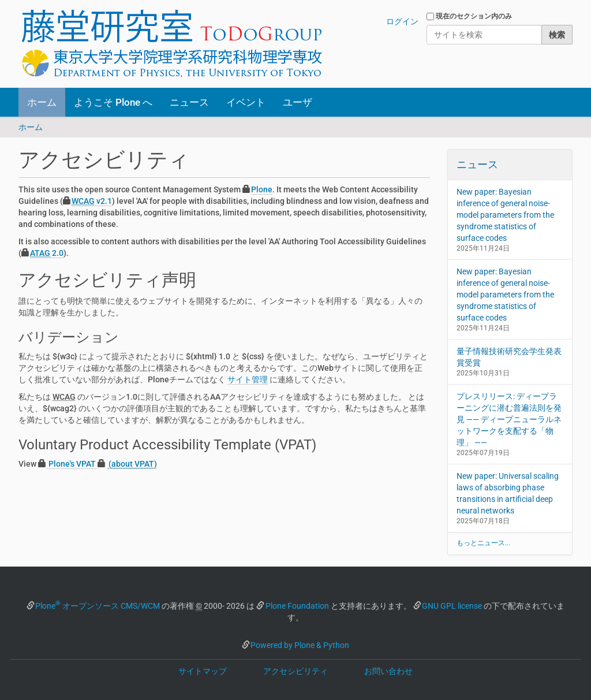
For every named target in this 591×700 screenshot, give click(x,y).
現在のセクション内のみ (474, 16)
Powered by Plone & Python (300, 645)
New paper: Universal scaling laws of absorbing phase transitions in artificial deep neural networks (508, 493)
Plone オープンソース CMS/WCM (98, 606)
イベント (246, 102)
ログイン (402, 21)
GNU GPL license (452, 606)
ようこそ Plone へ (113, 102)
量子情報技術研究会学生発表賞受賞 (509, 357)
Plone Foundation (297, 606)
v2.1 (92, 201)
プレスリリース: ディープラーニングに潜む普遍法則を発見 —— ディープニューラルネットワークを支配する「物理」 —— (509, 419)
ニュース (189, 102)
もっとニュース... (483, 543)
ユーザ (298, 102)
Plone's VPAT (72, 464)
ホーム (42, 102)
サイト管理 (248, 379)
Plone (262, 189)
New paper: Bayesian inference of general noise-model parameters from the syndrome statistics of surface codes (505, 215)
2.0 (47, 253)
